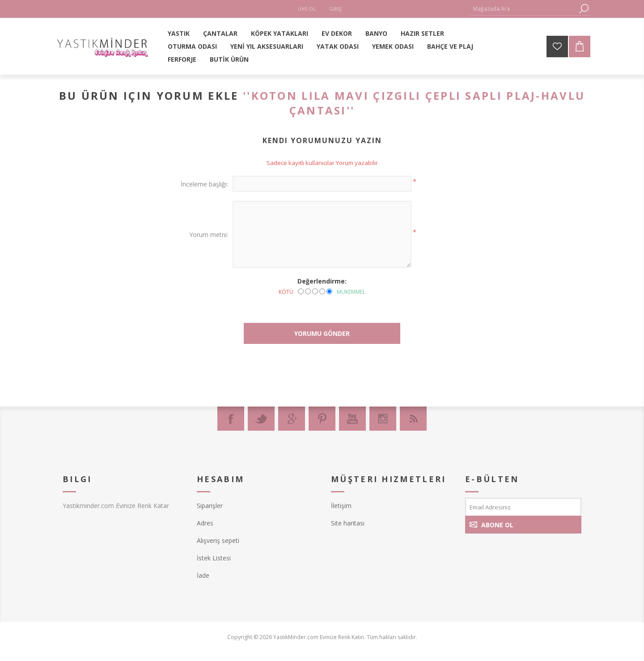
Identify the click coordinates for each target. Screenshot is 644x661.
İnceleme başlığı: (204, 184)
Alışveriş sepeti (218, 540)
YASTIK (179, 33)
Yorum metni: (209, 235)
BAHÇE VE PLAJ (450, 46)
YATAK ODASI (338, 46)
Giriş (335, 9)
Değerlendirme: (322, 281)
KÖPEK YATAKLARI (280, 33)
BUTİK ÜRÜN (229, 59)
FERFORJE (182, 59)
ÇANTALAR (220, 33)
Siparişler (210, 506)
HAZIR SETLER (422, 33)
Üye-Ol (307, 9)
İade (203, 575)
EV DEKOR (337, 33)
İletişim (341, 506)
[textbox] (523, 9)
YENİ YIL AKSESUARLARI (267, 46)
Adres (205, 523)
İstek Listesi (214, 558)
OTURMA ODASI (192, 46)
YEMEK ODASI (393, 46)
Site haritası (348, 523)
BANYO (376, 33)
